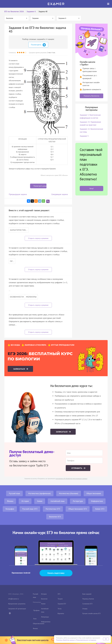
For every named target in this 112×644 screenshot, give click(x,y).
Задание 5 (84, 136)
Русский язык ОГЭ (30, 509)
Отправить (77, 468)
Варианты (61, 613)
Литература (78, 501)
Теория (60, 599)
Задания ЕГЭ (62, 604)
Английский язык (58, 501)
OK (106, 639)
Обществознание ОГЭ (78, 509)
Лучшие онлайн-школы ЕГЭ (91, 613)
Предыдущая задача (18, 194)
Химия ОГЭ (100, 509)
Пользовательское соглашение (86, 640)
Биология (44, 599)
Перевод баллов (88, 599)
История (25, 501)
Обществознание (94, 493)
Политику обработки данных (66, 640)
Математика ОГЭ (53, 509)
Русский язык (14, 493)
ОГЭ (59, 594)
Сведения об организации (17, 609)
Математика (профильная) (39, 493)
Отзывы (85, 609)
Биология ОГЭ (55, 517)
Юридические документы (17, 604)
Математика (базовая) (69, 493)
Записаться (19, 369)
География (10, 509)
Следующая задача (59, 194)
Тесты (60, 609)
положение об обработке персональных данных (71, 479)
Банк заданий (87, 594)
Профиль (36, 610)
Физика (10, 501)
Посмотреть (38, 45)
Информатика (97, 501)
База (35, 619)
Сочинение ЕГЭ (87, 604)
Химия (40, 501)
